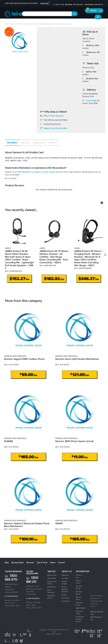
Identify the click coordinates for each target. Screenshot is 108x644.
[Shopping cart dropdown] (101, 11)
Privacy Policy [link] (78, 582)
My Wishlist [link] (52, 587)
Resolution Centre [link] (51, 597)
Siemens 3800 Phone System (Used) (74, 441)
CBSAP (59, 523)
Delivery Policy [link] (79, 593)
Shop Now (45, 3)
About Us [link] (65, 575)
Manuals (30, 563)
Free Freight (91, 101)
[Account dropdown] (98, 17)
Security (78, 23)
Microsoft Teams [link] (79, 612)
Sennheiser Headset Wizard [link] (80, 619)
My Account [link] (52, 575)
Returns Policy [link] (79, 598)
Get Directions (11, 596)
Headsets (23, 23)
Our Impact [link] (66, 598)
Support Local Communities (56, 128)
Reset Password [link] (51, 591)
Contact (61, 563)
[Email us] (23, 641)
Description (12, 143)
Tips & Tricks (42, 563)
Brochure (54, 143)
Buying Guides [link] (64, 583)
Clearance (102, 23)
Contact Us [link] (66, 601)
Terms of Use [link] (79, 576)
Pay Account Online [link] (52, 583)
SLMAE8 (8, 441)
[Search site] (75, 14)
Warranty (26, 143)
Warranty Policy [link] (79, 604)
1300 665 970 (23, 172)
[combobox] (47, 14)
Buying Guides (18, 563)
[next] (105, 255)
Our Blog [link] (65, 578)
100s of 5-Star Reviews (54, 116)
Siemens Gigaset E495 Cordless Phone (24, 359)
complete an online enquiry (44, 172)
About (53, 563)
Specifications (39, 143)
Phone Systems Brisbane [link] (65, 589)
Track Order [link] (52, 578)
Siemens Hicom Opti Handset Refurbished (77, 359)
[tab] (12, 143)
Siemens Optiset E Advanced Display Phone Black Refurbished (27, 525)
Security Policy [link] (79, 587)
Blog (7, 563)
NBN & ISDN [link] (80, 608)
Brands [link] (64, 595)
